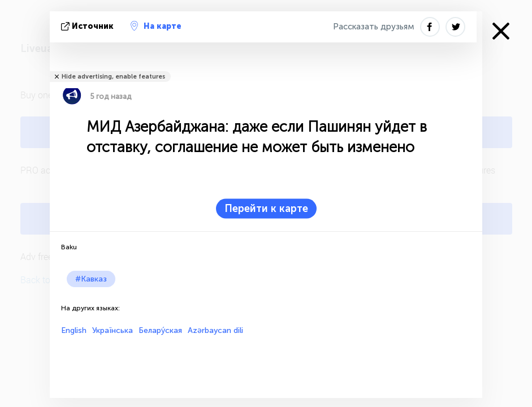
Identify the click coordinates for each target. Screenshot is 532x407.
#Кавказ (91, 279)
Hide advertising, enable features (113, 77)
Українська (113, 330)
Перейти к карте (266, 209)
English (74, 330)
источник (88, 26)
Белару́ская (160, 330)
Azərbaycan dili (215, 330)
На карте (156, 26)
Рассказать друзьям (374, 27)
